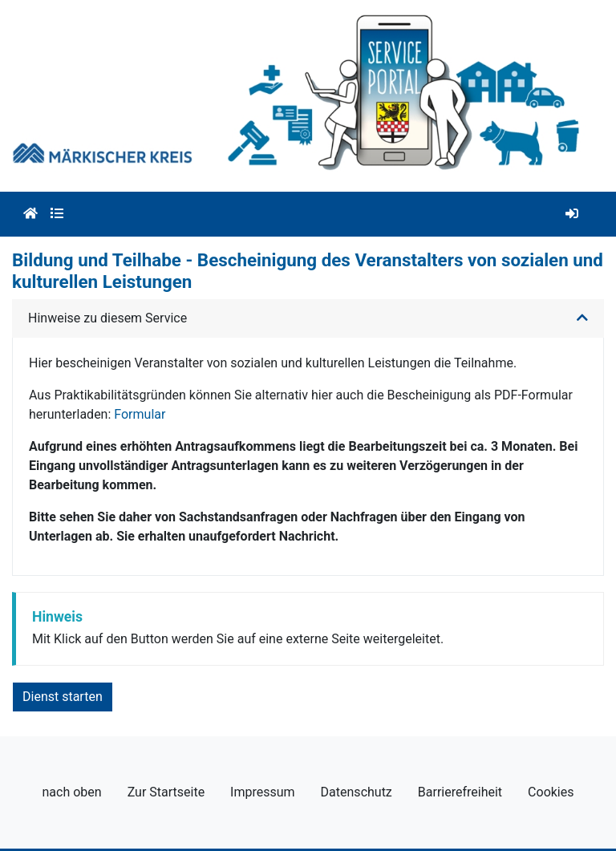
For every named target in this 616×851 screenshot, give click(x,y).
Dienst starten (63, 697)
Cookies (551, 792)
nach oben (72, 792)
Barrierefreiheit (460, 792)
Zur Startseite (166, 792)
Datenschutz (357, 792)
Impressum (263, 792)
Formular (140, 414)
